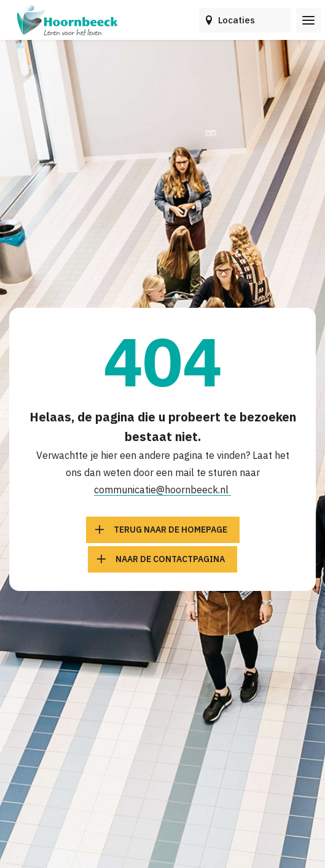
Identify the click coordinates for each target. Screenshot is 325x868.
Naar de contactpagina (170, 559)
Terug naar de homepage (170, 530)
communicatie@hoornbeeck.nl (162, 490)
